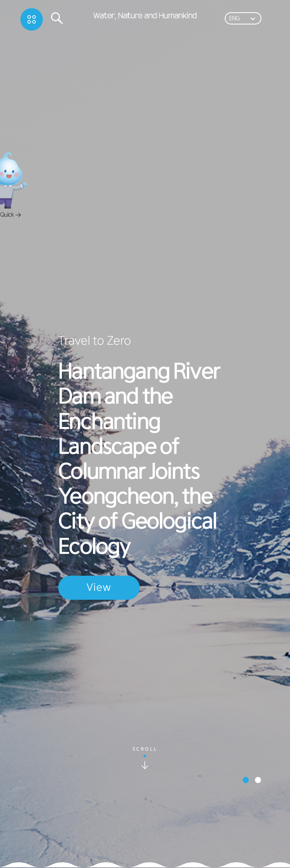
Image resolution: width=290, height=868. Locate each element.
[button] (246, 780)
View (99, 588)
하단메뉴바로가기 (0, 0)
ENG (234, 18)
